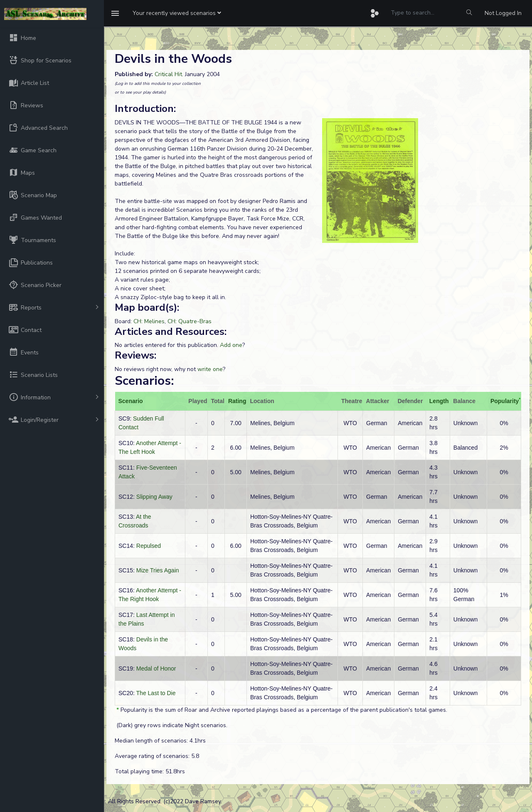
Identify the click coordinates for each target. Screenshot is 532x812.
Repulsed (149, 546)
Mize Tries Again (158, 570)
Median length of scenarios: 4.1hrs (160, 741)
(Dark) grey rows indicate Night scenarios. (171, 725)
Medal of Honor (156, 668)
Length (439, 401)
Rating (237, 401)
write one (210, 369)
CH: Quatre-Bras (190, 321)
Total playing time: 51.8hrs (150, 771)
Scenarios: (144, 381)
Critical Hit (168, 74)
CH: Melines (149, 321)
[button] (177, 13)
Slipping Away (154, 497)
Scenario (131, 401)
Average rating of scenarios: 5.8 (157, 756)
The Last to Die (156, 693)
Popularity (505, 401)
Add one (231, 345)
